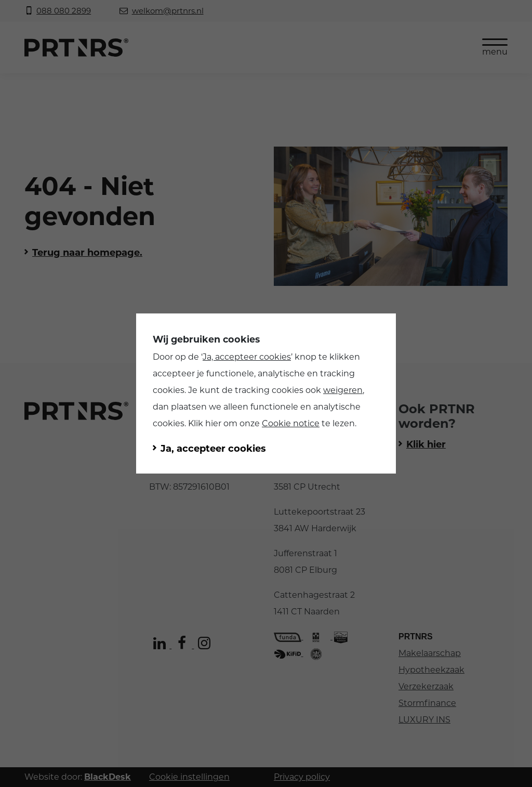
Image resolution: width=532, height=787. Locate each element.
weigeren (343, 390)
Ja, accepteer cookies (247, 357)
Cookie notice (291, 423)
